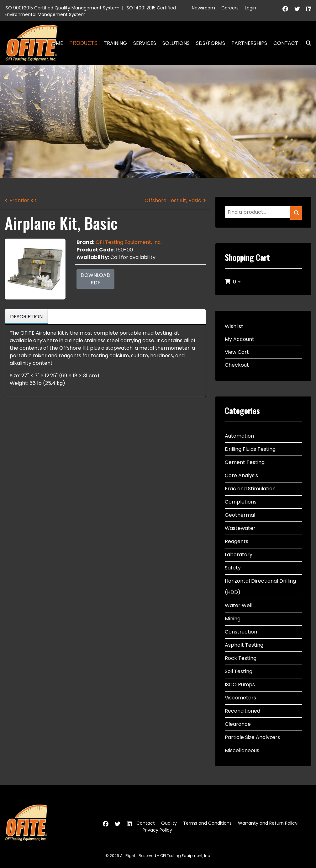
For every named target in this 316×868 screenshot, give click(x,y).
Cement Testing (245, 462)
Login (250, 8)
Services (145, 43)
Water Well (239, 605)
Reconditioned (242, 711)
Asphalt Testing (244, 645)
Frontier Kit (23, 200)
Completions (241, 502)
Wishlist (234, 326)
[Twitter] (297, 9)
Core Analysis (241, 475)
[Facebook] (285, 9)
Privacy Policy (157, 830)
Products (83, 43)
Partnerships (249, 43)
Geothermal (240, 515)
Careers (230, 8)
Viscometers (240, 698)
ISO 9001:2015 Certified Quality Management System (62, 8)
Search (306, 43)
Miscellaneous (242, 750)
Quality (169, 823)
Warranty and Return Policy (268, 823)
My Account (240, 339)
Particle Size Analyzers (252, 737)
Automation (239, 436)
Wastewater (240, 528)
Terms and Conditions (207, 823)
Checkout (237, 365)
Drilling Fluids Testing (250, 449)
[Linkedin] (309, 9)
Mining (233, 619)
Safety (233, 568)
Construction (241, 632)
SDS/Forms (211, 43)
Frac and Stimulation (250, 489)
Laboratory (239, 555)
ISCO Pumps (240, 685)
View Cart (237, 352)
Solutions (176, 43)
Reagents (237, 541)
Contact (286, 43)
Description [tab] (26, 317)
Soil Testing (239, 671)
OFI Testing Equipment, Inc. (129, 242)
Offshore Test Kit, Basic (173, 200)
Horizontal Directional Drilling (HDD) (260, 587)
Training (115, 43)
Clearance (238, 724)
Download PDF (95, 279)
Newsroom (203, 8)
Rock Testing (241, 658)
